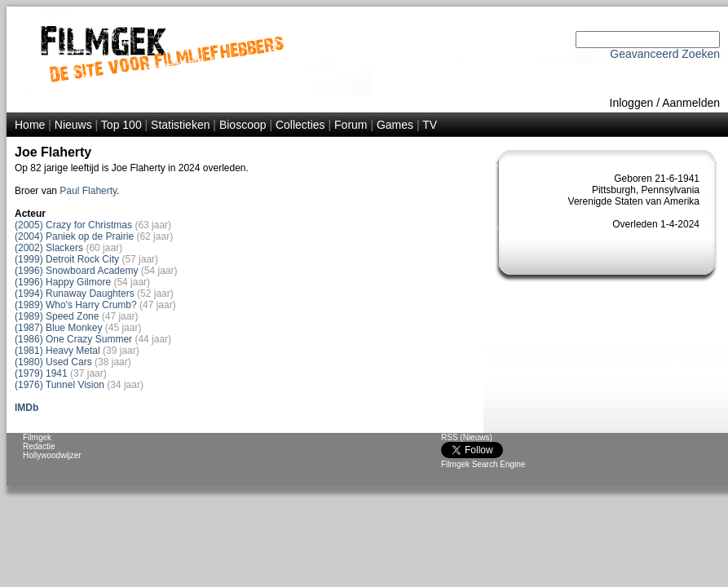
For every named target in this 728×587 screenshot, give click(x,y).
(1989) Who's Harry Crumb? (76, 305)
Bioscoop (243, 125)
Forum (351, 125)
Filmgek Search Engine (483, 464)
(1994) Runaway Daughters (75, 293)
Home (30, 125)
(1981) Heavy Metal (57, 351)
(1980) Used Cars (53, 362)
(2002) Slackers (49, 248)
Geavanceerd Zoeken (665, 54)
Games (395, 125)
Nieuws (73, 125)
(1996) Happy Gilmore (63, 282)
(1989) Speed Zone (57, 316)
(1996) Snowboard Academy (76, 271)
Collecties (300, 125)
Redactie (39, 446)
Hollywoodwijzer (52, 455)
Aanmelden (691, 103)
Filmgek (37, 437)
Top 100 (121, 125)
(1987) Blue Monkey (58, 328)
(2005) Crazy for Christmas (73, 225)
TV (430, 125)
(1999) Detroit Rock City (67, 259)
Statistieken (180, 125)
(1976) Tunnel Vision (60, 385)
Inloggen (632, 103)
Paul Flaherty (88, 191)
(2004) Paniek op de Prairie (74, 236)
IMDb (26, 408)
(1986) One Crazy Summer (73, 339)
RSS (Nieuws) (467, 437)
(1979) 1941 (41, 373)
